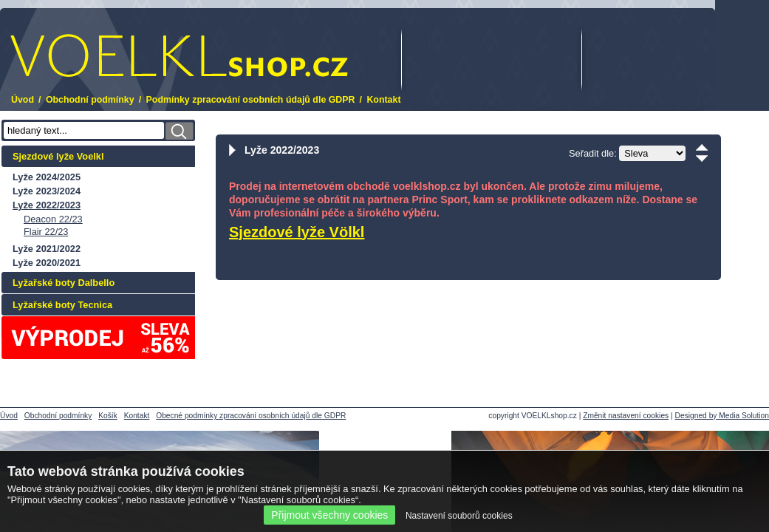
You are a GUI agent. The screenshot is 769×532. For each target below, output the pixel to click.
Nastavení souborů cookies (459, 516)
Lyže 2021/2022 (47, 249)
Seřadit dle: (593, 153)
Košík (108, 416)
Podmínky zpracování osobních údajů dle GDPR (251, 100)
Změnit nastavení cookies (626, 416)
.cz (179, 56)
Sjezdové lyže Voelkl (58, 156)
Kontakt (383, 100)
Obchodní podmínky (90, 100)
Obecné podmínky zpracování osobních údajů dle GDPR (251, 416)
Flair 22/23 (46, 232)
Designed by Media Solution (722, 416)
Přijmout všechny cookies (329, 515)
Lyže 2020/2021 (47, 263)
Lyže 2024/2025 (47, 177)
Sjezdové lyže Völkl (297, 232)
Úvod (23, 100)
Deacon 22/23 (53, 219)
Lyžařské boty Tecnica (62, 305)
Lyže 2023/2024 (47, 191)
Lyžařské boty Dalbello (64, 283)
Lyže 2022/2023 (47, 205)
